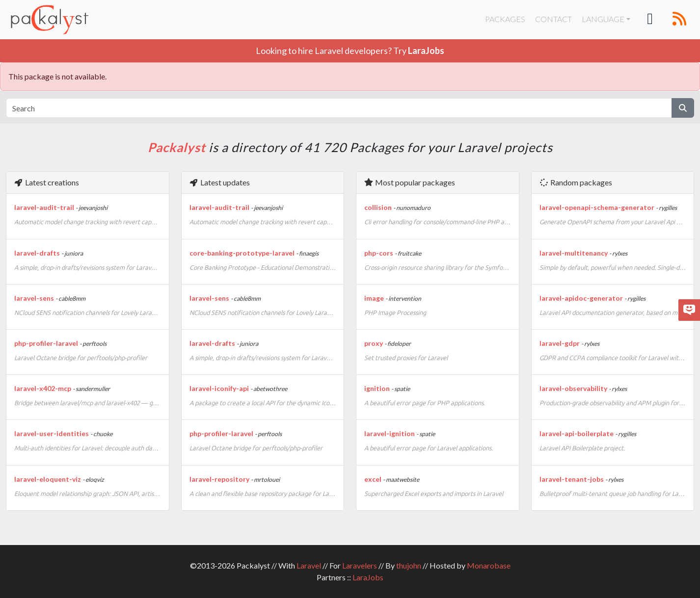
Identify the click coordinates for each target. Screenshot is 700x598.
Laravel (309, 565)
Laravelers (360, 565)
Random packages (576, 182)
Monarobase (489, 565)
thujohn (409, 565)
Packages (505, 19)
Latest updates (219, 182)
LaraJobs (368, 577)
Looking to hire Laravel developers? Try (350, 51)
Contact (553, 19)
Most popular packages (409, 182)
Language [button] (603, 19)
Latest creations (46, 182)
